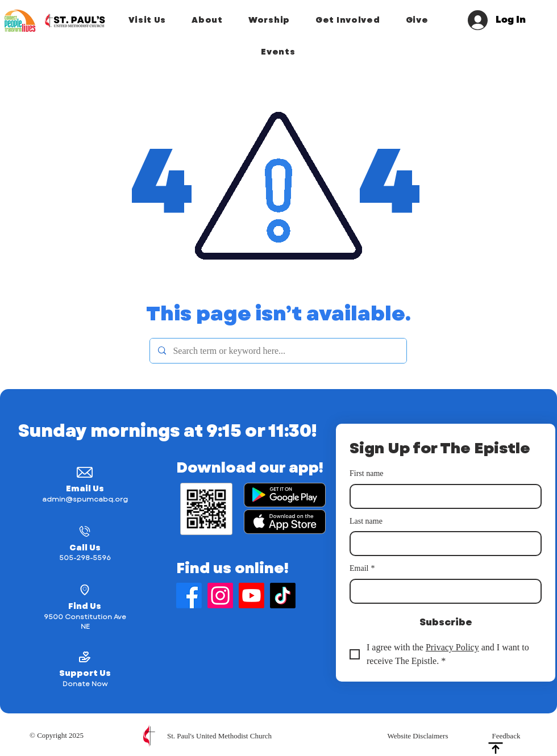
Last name (366, 521)
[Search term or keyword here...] (278, 351)
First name (367, 473)
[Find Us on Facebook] (189, 596)
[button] (147, 20)
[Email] (442, 591)
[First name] (442, 496)
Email (362, 569)
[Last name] (442, 544)
